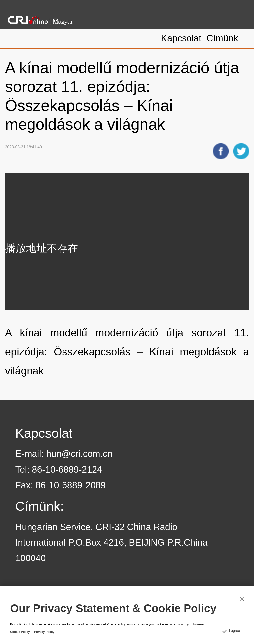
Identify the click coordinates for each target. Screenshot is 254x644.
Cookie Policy (20, 632)
